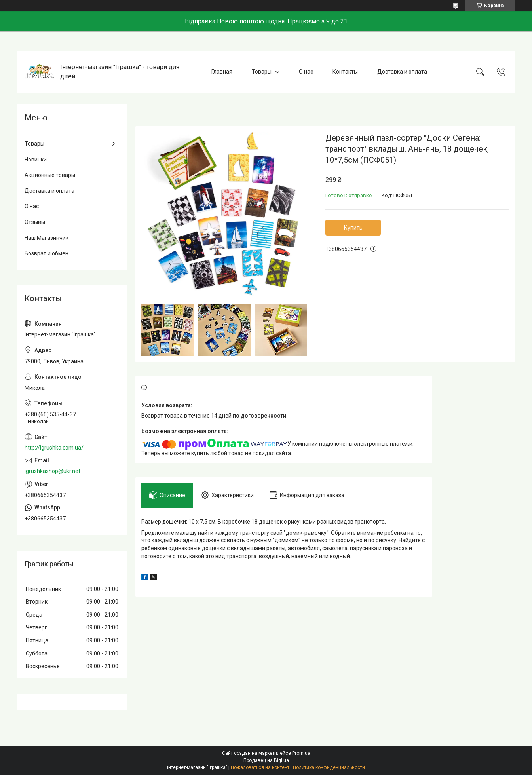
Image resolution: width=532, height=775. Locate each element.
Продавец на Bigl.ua (266, 760)
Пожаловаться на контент (260, 767)
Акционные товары (50, 175)
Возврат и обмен (47, 253)
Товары (262, 72)
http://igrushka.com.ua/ (54, 448)
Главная (222, 72)
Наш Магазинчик (47, 238)
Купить (353, 228)
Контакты (345, 72)
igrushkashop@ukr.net (52, 471)
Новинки (36, 160)
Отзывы (35, 222)
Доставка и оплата (402, 72)
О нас (306, 72)
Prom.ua (301, 753)
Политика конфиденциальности (329, 767)
